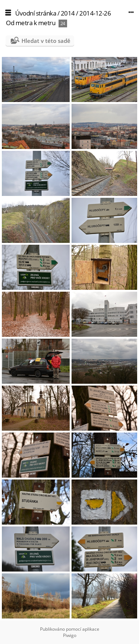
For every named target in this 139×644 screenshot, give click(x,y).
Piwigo (70, 635)
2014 (68, 13)
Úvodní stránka (36, 13)
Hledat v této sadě (46, 41)
